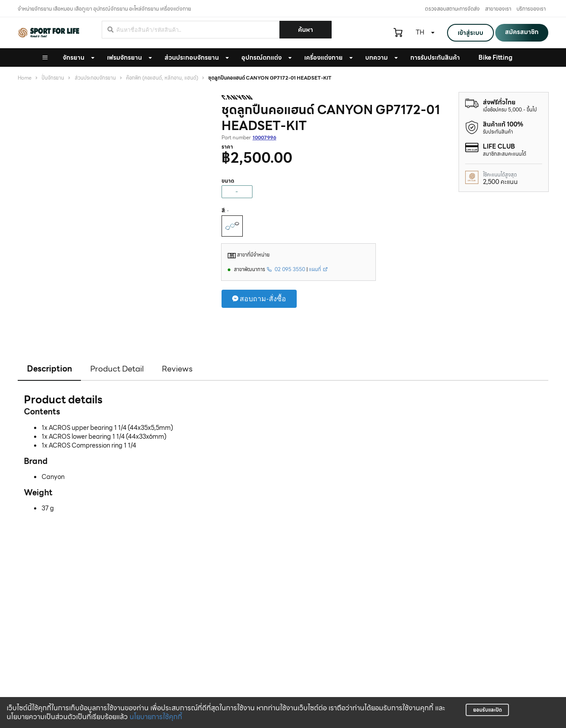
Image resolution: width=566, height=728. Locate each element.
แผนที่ (319, 269)
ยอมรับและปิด (488, 710)
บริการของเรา (531, 9)
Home (25, 78)
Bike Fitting (495, 57)
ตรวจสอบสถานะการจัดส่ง (452, 9)
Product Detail (117, 369)
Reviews (177, 369)
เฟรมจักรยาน (124, 57)
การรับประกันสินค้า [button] (435, 57)
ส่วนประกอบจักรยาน (192, 57)
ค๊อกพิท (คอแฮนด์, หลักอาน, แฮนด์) (162, 78)
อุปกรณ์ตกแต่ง (262, 57)
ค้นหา (306, 30)
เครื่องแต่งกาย (323, 57)
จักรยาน (74, 57)
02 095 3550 (286, 269)
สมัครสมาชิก (522, 32)
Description (50, 369)
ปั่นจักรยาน (53, 78)
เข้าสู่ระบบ (470, 33)
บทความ (377, 57)
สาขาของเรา (498, 9)
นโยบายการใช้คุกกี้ (156, 717)
